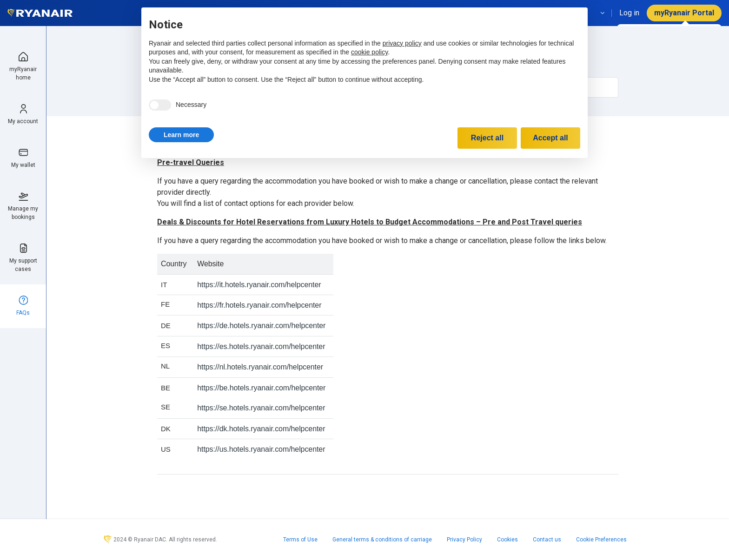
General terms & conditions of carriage (382, 540)
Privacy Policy (464, 540)
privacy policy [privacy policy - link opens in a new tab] (402, 43)
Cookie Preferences (601, 540)
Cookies (507, 540)
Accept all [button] (550, 138)
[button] (181, 135)
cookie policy (369, 52)
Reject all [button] (487, 138)
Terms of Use (300, 540)
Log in (629, 13)
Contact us (547, 540)
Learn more (181, 135)
